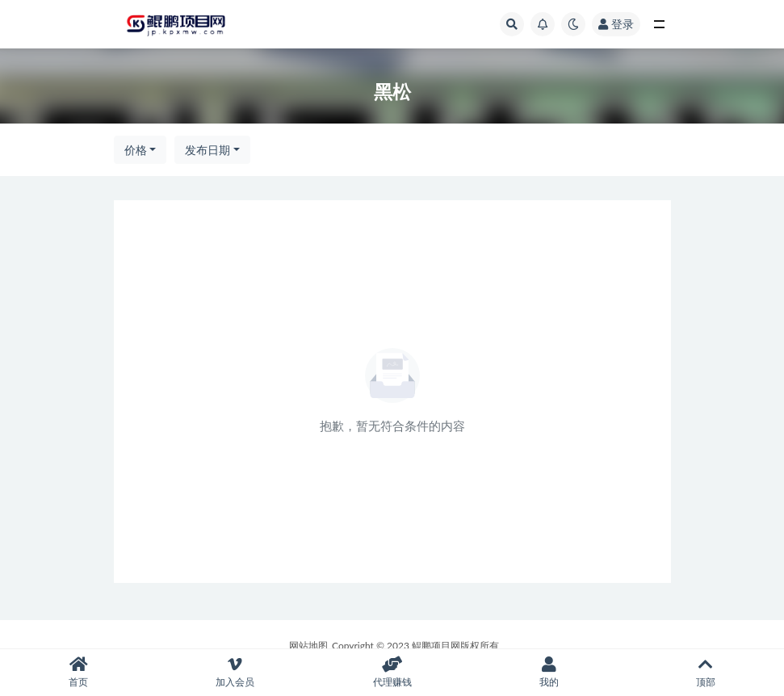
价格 (136, 150)
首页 (78, 672)
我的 (549, 672)
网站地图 (308, 646)
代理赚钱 (392, 672)
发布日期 (208, 150)
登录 (616, 24)
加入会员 (235, 672)
